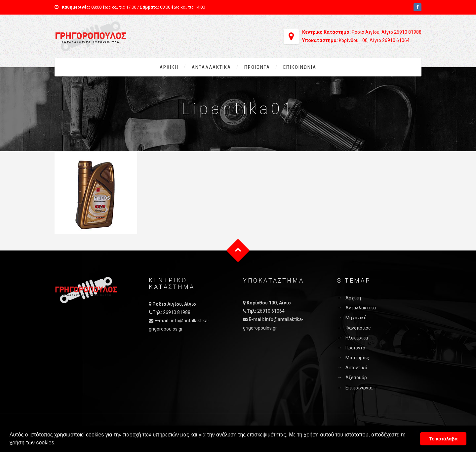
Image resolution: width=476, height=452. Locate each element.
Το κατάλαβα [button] (443, 439)
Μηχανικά (356, 318)
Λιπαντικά (356, 368)
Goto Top (238, 251)
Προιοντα (257, 67)
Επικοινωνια (300, 67)
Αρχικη (169, 67)
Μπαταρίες (357, 358)
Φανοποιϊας (358, 328)
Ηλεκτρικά (357, 338)
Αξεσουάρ (356, 378)
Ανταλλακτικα (211, 67)
